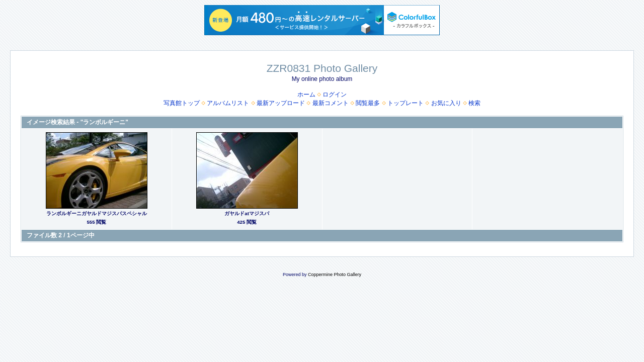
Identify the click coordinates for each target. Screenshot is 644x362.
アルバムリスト (228, 103)
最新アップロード (281, 103)
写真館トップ (182, 103)
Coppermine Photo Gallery (335, 275)
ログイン (335, 95)
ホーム (306, 95)
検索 (474, 103)
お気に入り (446, 103)
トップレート (406, 103)
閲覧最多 (368, 103)
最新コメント (331, 103)
